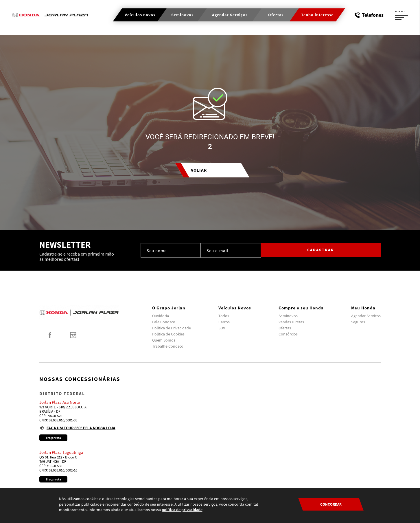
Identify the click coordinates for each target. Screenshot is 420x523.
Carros (224, 322)
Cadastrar (356, 250)
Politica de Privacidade (172, 328)
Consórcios (288, 334)
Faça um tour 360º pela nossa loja (81, 428)
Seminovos (288, 316)
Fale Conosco (164, 322)
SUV (222, 328)
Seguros (358, 322)
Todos (224, 316)
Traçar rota (53, 438)
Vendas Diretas (291, 322)
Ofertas (285, 328)
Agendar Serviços (366, 316)
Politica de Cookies (168, 334)
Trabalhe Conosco (168, 346)
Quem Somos (164, 340)
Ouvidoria (161, 316)
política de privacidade (182, 510)
